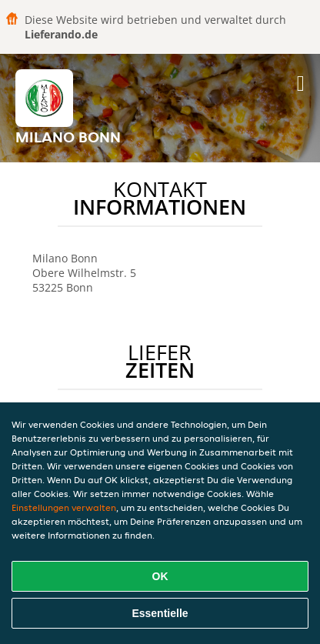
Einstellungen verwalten (64, 507)
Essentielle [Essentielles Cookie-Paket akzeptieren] (160, 613)
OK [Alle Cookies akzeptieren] (160, 576)
